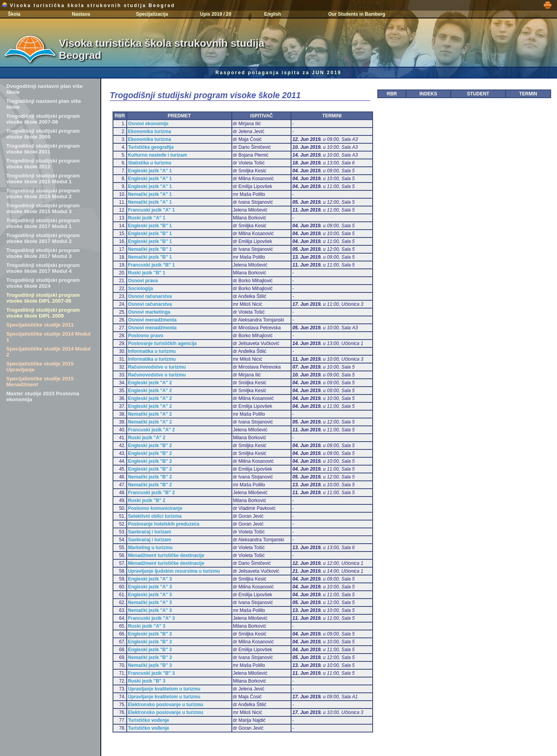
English (272, 14)
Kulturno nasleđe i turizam (157, 155)
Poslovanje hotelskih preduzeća (164, 524)
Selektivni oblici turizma (155, 516)
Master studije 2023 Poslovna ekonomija (43, 396)
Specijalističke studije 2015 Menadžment (40, 382)
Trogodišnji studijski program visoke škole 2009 (43, 134)
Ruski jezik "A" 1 (147, 218)
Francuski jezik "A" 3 (151, 618)
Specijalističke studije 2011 (40, 325)
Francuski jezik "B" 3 (151, 673)
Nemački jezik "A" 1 (150, 194)
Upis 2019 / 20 (216, 14)
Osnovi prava (143, 281)
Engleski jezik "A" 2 (150, 383)
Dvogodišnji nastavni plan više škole (45, 89)
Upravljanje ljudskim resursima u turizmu (174, 571)
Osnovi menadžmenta (152, 320)
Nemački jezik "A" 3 (150, 603)
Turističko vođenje (148, 720)
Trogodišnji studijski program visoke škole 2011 (43, 149)
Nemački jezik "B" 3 (150, 657)
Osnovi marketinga (149, 312)
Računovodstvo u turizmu (157, 367)
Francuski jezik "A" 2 (151, 430)
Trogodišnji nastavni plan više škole (44, 104)
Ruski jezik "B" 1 (147, 273)
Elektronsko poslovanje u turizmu (166, 705)
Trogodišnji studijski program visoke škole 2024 (43, 283)
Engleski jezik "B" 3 (150, 634)
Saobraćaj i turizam (149, 532)
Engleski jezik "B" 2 (150, 446)
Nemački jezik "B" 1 (150, 249)
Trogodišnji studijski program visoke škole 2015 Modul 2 (43, 194)
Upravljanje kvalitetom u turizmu (164, 689)
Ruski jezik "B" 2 (147, 500)
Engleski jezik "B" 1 (150, 226)
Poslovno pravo (146, 336)
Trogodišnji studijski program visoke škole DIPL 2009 (43, 313)
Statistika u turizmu (150, 163)
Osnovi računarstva (150, 296)
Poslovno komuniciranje (155, 508)
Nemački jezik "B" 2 (150, 477)
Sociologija (140, 289)
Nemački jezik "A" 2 (150, 414)
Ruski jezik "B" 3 (147, 681)
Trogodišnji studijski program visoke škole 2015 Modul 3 (43, 208)
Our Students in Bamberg (357, 14)
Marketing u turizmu (150, 548)
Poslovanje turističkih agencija (162, 343)
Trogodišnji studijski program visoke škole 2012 (43, 164)
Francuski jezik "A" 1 (151, 210)
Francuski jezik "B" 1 (151, 265)
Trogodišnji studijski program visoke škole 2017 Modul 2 (43, 238)
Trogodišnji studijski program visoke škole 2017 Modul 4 (43, 268)
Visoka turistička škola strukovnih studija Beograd (88, 5)
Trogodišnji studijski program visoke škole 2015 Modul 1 (43, 179)
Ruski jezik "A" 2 (147, 438)
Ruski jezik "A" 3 (147, 626)
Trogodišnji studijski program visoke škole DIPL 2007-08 (43, 298)
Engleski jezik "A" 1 (150, 171)
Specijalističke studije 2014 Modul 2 (48, 352)
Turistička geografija (151, 147)
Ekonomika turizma (149, 131)
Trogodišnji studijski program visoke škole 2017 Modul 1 (43, 223)
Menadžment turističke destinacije (166, 555)
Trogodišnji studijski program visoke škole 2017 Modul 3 (43, 253)
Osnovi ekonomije (148, 124)
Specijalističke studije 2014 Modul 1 (48, 337)
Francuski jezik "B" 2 (151, 493)
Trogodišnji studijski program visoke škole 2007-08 (43, 119)
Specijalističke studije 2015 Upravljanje (40, 367)
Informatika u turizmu (152, 351)
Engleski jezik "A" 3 (150, 579)
